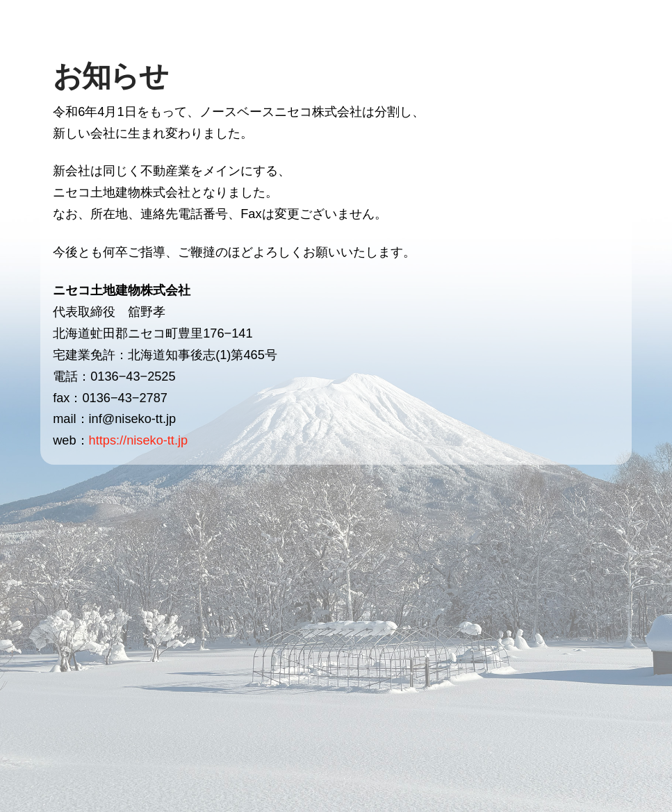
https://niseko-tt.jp (139, 440)
